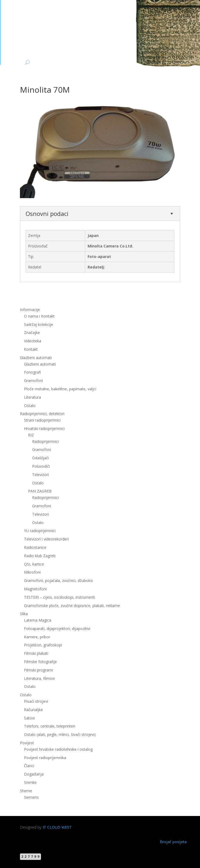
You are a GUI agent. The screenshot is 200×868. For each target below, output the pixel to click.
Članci (29, 766)
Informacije (30, 310)
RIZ (31, 435)
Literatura (32, 397)
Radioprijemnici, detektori (42, 414)
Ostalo (30, 406)
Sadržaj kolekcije (39, 324)
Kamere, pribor (37, 637)
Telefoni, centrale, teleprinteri (50, 726)
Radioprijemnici (45, 441)
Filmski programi (38, 670)
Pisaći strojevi (36, 701)
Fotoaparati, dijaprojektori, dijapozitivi (57, 628)
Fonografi (32, 372)
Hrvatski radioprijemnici (44, 428)
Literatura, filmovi (39, 678)
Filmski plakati (36, 653)
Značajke (32, 333)
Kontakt (31, 349)
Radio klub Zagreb (40, 556)
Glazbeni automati (36, 358)
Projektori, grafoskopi (43, 645)
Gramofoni (33, 380)
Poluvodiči (41, 466)
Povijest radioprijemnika (45, 758)
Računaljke (33, 710)
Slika (24, 614)
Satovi (29, 718)
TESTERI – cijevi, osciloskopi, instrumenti (60, 597)
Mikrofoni (32, 572)
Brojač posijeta (173, 842)
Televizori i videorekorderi (46, 539)
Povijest (27, 743)
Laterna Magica (38, 620)
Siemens (31, 797)
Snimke (30, 782)
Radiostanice (35, 547)
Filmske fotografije (40, 662)
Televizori (40, 475)
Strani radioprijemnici (42, 420)
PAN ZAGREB (40, 491)
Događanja (34, 774)
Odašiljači (40, 458)
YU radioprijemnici (40, 531)
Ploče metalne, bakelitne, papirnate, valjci (60, 389)
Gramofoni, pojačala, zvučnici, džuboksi (58, 581)
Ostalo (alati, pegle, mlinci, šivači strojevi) (60, 734)
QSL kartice (34, 564)
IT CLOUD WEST (57, 827)
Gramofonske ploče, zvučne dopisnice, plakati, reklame (72, 606)
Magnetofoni (35, 589)
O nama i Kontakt (39, 316)
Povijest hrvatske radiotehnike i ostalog (58, 749)
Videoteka (33, 341)
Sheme (26, 791)
